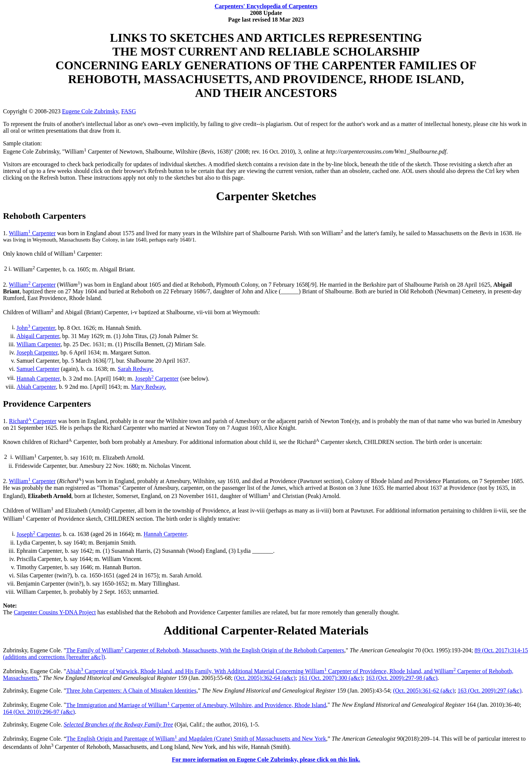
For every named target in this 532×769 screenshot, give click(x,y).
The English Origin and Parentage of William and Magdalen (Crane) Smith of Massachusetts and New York (196, 739)
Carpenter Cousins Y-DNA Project (55, 612)
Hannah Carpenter (38, 379)
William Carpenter (32, 233)
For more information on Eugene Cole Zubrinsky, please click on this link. (266, 759)
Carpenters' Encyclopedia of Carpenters (266, 6)
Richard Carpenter (33, 421)
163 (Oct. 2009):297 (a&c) (490, 691)
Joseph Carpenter (37, 352)
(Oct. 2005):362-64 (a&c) (265, 678)
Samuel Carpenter (38, 369)
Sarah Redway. (136, 369)
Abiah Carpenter (36, 387)
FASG (129, 111)
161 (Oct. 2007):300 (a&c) (331, 678)
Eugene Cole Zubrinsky (90, 111)
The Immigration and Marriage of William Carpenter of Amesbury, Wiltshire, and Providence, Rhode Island (196, 705)
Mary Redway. (149, 387)
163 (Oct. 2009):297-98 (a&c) (402, 678)
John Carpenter (36, 328)
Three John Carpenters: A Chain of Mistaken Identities (131, 691)
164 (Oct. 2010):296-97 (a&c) (39, 712)
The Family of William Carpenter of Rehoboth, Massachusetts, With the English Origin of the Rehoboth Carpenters (205, 650)
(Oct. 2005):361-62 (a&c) (424, 691)
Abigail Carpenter (38, 336)
